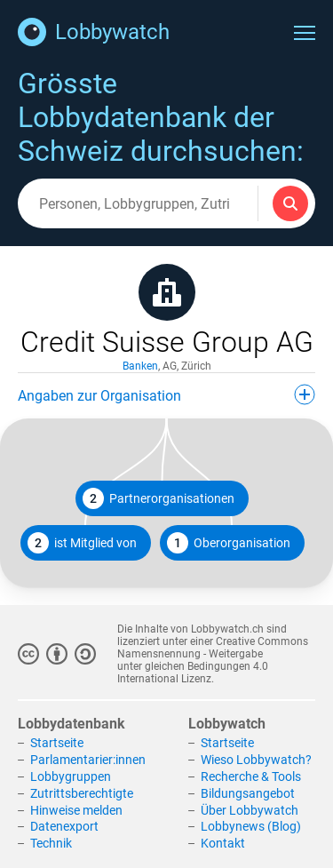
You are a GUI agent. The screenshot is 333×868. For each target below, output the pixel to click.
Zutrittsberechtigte (82, 793)
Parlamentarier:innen (88, 760)
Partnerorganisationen (159, 498)
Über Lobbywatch (250, 810)
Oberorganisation (229, 543)
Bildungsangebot (248, 793)
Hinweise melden (76, 810)
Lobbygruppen (71, 776)
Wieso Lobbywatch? (256, 760)
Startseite (57, 743)
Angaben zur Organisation (166, 394)
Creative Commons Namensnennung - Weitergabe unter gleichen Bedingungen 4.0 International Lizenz (213, 660)
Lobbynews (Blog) (251, 826)
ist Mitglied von (82, 543)
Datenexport (64, 826)
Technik (51, 843)
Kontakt (223, 843)
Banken (140, 366)
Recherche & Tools (251, 776)
